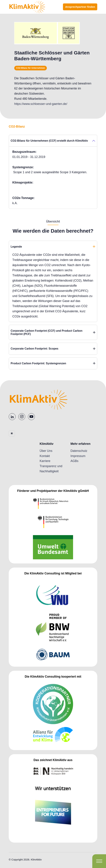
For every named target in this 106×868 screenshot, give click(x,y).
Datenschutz (79, 451)
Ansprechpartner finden (80, 7)
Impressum (78, 456)
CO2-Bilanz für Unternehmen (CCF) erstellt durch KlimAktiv (49, 141)
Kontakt (45, 456)
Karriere (45, 461)
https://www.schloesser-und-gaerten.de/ (41, 104)
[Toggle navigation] (99, 861)
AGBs (74, 461)
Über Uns (46, 451)
